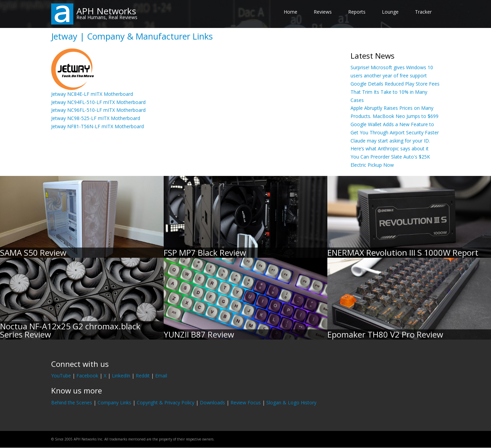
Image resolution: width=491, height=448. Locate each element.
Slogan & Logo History (291, 402)
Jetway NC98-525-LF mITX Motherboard (96, 118)
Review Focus (246, 402)
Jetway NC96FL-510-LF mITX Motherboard (98, 110)
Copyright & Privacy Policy (166, 402)
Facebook (87, 376)
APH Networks (106, 11)
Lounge (390, 12)
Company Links (114, 402)
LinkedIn (121, 376)
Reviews (323, 12)
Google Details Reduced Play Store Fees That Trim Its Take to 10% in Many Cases (395, 92)
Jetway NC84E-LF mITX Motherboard (92, 94)
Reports (357, 12)
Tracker (423, 12)
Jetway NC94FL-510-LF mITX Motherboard (98, 102)
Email (161, 376)
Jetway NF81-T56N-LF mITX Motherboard (98, 126)
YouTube (61, 376)
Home (291, 12)
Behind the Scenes (72, 402)
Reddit (143, 376)
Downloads (212, 402)
